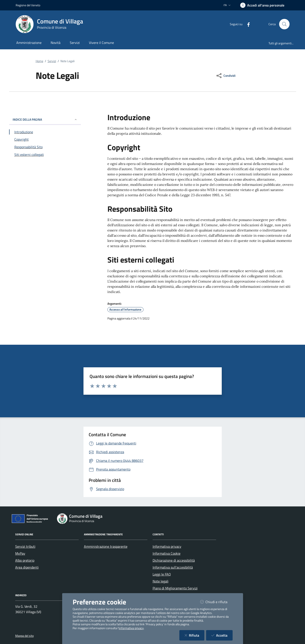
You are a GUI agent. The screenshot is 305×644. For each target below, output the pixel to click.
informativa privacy (131, 628)
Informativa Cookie (167, 553)
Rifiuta (194, 635)
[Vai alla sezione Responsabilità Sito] (45, 147)
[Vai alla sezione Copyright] (45, 139)
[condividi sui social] (226, 76)
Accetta (222, 635)
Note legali (161, 581)
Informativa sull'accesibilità (173, 567)
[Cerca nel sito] (284, 24)
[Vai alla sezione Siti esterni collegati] (45, 155)
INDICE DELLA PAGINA (45, 119)
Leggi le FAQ (162, 574)
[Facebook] (247, 24)
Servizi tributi (25, 546)
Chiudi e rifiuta (216, 602)
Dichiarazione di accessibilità (174, 560)
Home (39, 61)
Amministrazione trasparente (106, 546)
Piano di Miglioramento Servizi (175, 588)
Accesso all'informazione (125, 310)
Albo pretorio (25, 560)
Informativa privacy (167, 546)
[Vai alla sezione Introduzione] (45, 132)
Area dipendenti (27, 567)
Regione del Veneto (28, 5)
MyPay (20, 553)
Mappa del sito (24, 636)
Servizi (52, 61)
